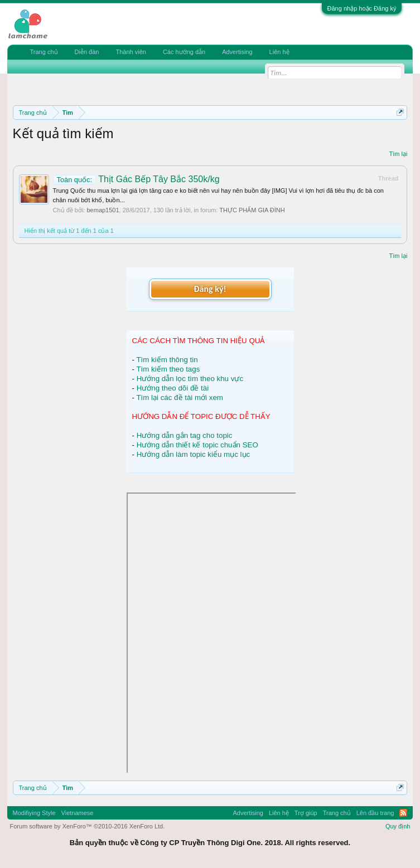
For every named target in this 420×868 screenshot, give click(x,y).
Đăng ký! (210, 289)
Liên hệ (279, 52)
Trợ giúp (306, 813)
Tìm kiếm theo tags (168, 369)
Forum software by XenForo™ (88, 826)
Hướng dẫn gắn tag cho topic (185, 435)
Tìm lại (399, 154)
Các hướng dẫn (184, 52)
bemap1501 (103, 210)
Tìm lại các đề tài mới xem (180, 398)
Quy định (398, 826)
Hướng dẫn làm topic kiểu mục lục (194, 454)
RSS (403, 813)
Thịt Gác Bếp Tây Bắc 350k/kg (136, 179)
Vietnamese (78, 813)
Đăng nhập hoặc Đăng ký (362, 8)
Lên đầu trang (375, 813)
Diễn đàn (87, 52)
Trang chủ (44, 52)
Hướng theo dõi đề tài (173, 388)
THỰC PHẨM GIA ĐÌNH (252, 210)
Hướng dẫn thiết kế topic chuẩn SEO (197, 445)
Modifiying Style (34, 813)
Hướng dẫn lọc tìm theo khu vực (190, 379)
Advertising (237, 52)
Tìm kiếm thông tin (167, 360)
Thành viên (131, 52)
